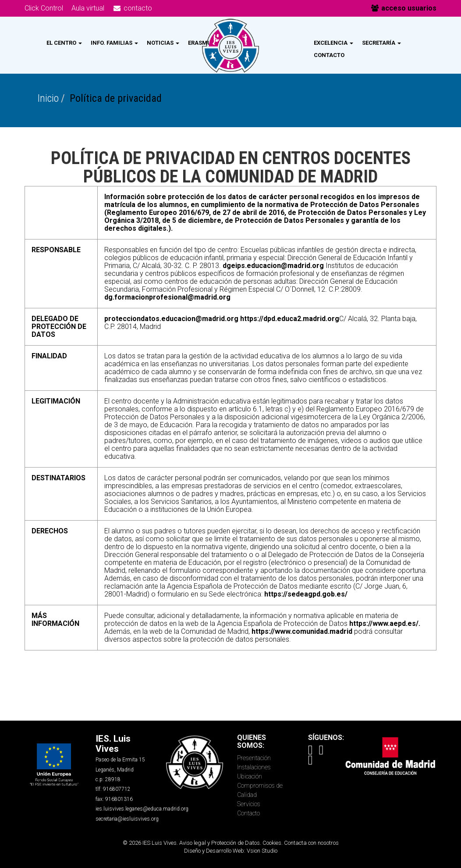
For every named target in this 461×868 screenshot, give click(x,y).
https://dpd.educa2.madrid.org (290, 319)
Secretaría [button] (381, 43)
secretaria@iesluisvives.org (127, 819)
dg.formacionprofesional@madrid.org (167, 297)
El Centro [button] (64, 43)
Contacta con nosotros (311, 843)
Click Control (44, 8)
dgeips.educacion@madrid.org (273, 266)
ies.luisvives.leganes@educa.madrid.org (142, 809)
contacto (132, 8)
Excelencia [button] (333, 43)
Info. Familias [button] (114, 43)
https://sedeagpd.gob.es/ (306, 594)
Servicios (249, 804)
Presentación (254, 758)
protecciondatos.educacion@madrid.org (171, 319)
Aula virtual (88, 8)
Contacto (329, 55)
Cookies (272, 843)
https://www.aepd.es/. (385, 623)
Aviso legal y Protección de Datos (220, 843)
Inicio (48, 98)
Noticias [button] (163, 43)
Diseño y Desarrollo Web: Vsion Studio (231, 851)
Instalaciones (254, 767)
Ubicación (250, 776)
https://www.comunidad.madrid (302, 631)
